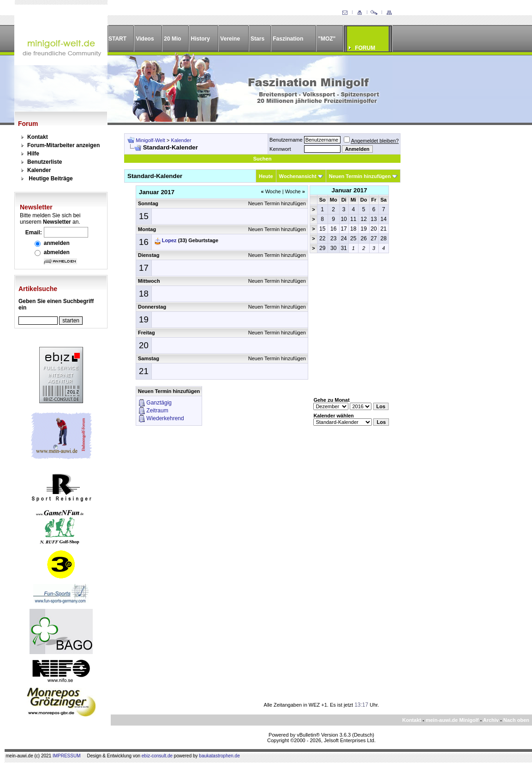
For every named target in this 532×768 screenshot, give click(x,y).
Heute (266, 176)
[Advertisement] (461, 272)
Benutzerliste (45, 162)
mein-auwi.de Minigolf (452, 720)
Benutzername (286, 140)
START (117, 39)
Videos (145, 39)
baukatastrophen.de (219, 756)
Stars (257, 39)
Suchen (263, 159)
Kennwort (280, 149)
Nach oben (516, 720)
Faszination (288, 39)
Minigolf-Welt (150, 140)
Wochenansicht (298, 176)
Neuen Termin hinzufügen (360, 176)
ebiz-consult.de (157, 756)
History (200, 39)
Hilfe (33, 154)
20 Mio (172, 39)
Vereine (230, 39)
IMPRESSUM (67, 756)
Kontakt (38, 137)
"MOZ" (327, 39)
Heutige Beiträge (51, 179)
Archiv (491, 720)
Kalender (39, 170)
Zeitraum (157, 411)
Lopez (169, 240)
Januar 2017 (350, 190)
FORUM (365, 48)
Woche (271, 191)
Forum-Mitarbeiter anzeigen (63, 145)
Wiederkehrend (165, 418)
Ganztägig (159, 403)
